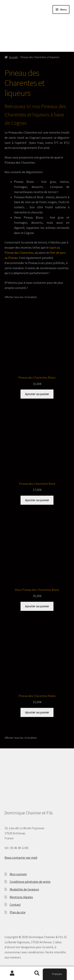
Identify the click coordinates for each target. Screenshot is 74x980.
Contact (15, 905)
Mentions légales (21, 897)
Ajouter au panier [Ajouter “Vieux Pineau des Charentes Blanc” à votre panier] (37, 606)
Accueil (13, 57)
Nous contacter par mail (21, 857)
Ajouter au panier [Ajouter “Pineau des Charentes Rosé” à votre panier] (37, 500)
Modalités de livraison (24, 889)
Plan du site (18, 912)
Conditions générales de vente (30, 882)
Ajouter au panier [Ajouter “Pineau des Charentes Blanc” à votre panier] (37, 394)
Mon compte (18, 874)
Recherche (37, 973)
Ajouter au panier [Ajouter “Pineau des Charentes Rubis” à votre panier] (37, 712)
